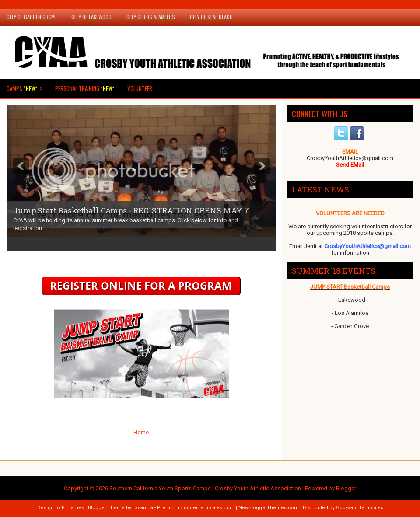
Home (141, 432)
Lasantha (143, 508)
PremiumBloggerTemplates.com (196, 508)
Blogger (346, 488)
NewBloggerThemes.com (269, 508)
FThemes (73, 508)
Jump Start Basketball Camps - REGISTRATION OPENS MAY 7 (131, 210)
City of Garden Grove (31, 17)
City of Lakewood (91, 17)
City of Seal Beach (211, 17)
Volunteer (140, 88)
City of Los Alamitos (151, 17)
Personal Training (85, 88)
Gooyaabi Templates (360, 508)
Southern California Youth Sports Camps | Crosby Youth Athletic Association (205, 488)
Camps (28, 86)
